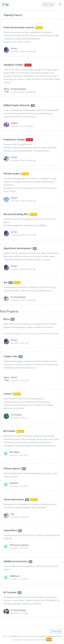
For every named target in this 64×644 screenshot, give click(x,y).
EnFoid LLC (16, 636)
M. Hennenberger (18, 89)
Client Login (48, 4)
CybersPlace (10, 530)
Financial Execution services (19, 27)
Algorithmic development (18, 248)
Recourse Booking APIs (16, 214)
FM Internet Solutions (19, 545)
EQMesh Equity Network (17, 105)
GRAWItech (15, 576)
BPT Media (14, 452)
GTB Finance (16, 415)
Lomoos (8, 394)
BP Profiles (9, 431)
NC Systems (10, 592)
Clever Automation (14, 499)
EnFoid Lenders (12, 174)
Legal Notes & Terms (54, 636)
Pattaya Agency (12, 468)
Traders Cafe (10, 356)
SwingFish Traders (13, 65)
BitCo (7, 319)
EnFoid (14, 48)
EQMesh (14, 123)
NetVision (14, 483)
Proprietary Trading (14, 139)
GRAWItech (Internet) (16, 561)
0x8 (5, 282)
